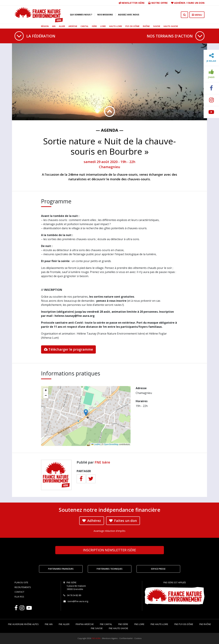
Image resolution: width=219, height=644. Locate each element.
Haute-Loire (116, 26)
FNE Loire (139, 624)
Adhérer (180, 3)
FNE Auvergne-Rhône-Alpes (23, 624)
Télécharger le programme (68, 349)
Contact (19, 592)
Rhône (146, 26)
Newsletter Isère (131, 3)
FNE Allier (64, 624)
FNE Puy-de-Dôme (184, 624)
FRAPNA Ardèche (85, 624)
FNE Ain (49, 624)
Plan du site (21, 582)
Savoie (157, 26)
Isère (94, 26)
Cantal (85, 26)
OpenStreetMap (111, 444)
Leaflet (96, 444)
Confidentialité (126, 638)
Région (45, 26)
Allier (62, 26)
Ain (54, 26)
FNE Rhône (205, 624)
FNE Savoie (97, 628)
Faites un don (123, 521)
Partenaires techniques (110, 569)
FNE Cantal (106, 624)
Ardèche (73, 26)
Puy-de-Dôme (132, 26)
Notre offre (158, 3)
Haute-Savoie (171, 26)
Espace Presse (158, 569)
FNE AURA (96, 638)
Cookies (138, 638)
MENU (197, 15)
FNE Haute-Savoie (118, 628)
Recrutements (23, 587)
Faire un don (196, 3)
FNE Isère (102, 462)
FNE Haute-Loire (159, 624)
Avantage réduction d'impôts (109, 531)
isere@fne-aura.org (78, 601)
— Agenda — (110, 130)
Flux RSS (19, 597)
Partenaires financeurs (61, 569)
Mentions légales (110, 638)
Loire (103, 26)
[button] (86, 412)
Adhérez (92, 521)
